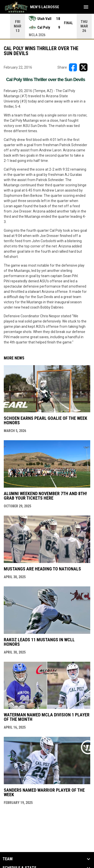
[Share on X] (83, 67)
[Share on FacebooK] (73, 67)
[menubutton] (86, 7)
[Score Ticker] (47, 26)
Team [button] (8, 859)
